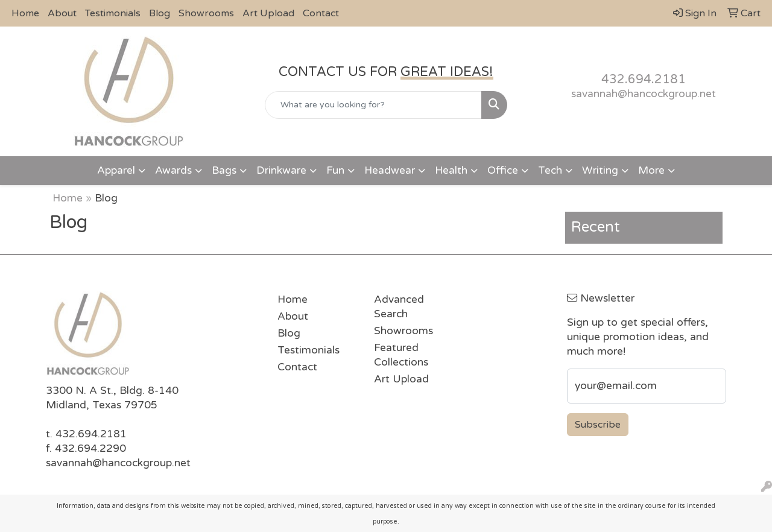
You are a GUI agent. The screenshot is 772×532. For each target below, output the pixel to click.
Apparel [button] (116, 170)
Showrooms (206, 13)
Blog (160, 13)
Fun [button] (335, 170)
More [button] (651, 170)
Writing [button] (600, 170)
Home (25, 13)
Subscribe (598, 425)
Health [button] (451, 170)
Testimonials (113, 13)
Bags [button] (224, 170)
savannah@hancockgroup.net (644, 94)
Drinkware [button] (281, 170)
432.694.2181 (644, 80)
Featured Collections (401, 355)
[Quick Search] (374, 105)
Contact (321, 13)
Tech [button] (550, 170)
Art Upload (268, 13)
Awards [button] (173, 170)
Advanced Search (399, 307)
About (62, 13)
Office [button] (503, 170)
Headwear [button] (390, 170)
